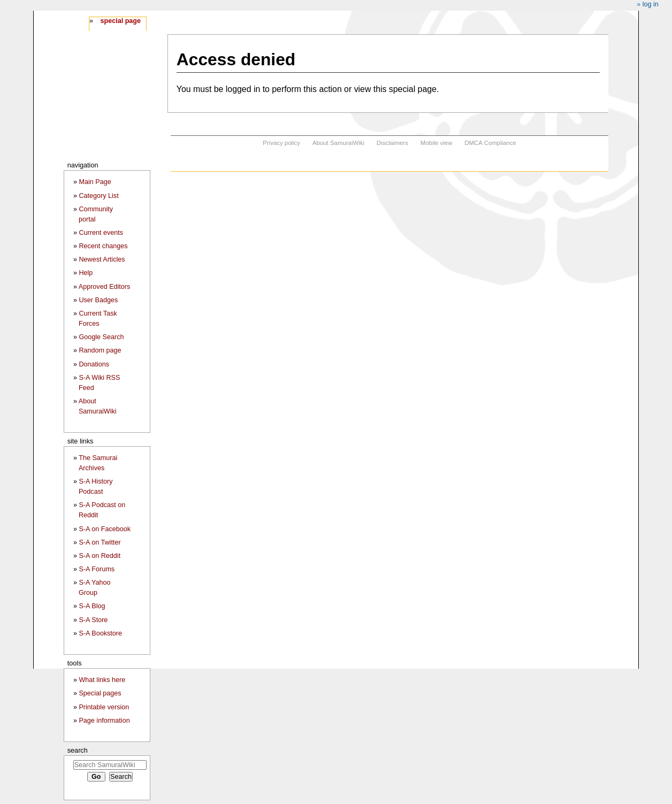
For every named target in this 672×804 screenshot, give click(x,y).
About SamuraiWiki (338, 143)
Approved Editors (105, 287)
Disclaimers (392, 143)
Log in (651, 4)
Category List (98, 196)
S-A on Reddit (100, 556)
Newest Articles (102, 259)
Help (86, 273)
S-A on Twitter (100, 542)
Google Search (101, 337)
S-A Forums (96, 569)
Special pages (100, 693)
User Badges (98, 300)
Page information (104, 721)
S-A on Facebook (105, 529)
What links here (102, 680)
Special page (120, 21)
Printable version (104, 707)
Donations (94, 364)
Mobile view (437, 143)
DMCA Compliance (490, 143)
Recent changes (103, 246)
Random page (100, 350)
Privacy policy (281, 143)
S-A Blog (92, 606)
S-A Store (93, 620)
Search (78, 750)
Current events (101, 233)
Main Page (95, 182)
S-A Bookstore (100, 633)
